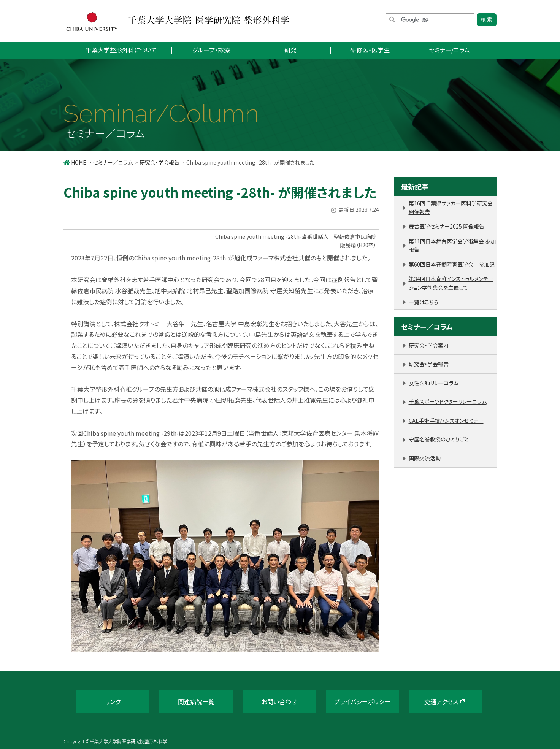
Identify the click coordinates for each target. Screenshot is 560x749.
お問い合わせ (279, 701)
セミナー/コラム (449, 50)
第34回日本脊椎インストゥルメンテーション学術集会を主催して (451, 283)
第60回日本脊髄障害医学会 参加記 (452, 264)
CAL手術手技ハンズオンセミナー (446, 421)
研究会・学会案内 (429, 345)
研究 (290, 50)
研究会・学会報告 (159, 162)
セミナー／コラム (113, 162)
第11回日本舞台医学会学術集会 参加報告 (452, 245)
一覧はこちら (424, 302)
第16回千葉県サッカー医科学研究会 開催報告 (451, 207)
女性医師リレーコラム (434, 383)
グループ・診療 (211, 50)
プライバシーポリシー (362, 701)
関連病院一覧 (196, 701)
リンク (113, 701)
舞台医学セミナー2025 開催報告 (447, 226)
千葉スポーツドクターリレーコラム (448, 401)
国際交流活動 (425, 458)
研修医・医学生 (370, 50)
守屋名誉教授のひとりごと (439, 439)
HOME (79, 162)
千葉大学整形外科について (121, 50)
